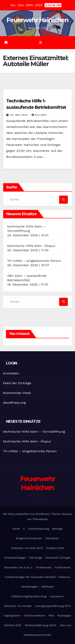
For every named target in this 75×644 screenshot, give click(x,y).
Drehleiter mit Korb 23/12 (27, 548)
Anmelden (11, 373)
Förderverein (44, 567)
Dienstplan (52, 538)
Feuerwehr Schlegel (58, 558)
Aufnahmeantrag (38, 529)
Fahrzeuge (36, 558)
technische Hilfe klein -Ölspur (31, 246)
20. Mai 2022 (19, 115)
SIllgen (39, 115)
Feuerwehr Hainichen (37, 20)
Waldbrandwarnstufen (37, 635)
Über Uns (65, 625)
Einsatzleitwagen (15, 558)
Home (16, 529)
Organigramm (12, 616)
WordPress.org (14, 403)
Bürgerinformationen (29, 538)
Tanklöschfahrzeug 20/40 (40, 625)
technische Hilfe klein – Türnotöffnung (34, 432)
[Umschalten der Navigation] (40, 43)
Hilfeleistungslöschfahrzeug (29, 596)
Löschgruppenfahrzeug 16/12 (53, 606)
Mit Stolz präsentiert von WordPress (27, 514)
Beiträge (57, 529)
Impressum (57, 596)
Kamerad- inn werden (18, 606)
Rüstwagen (64, 616)
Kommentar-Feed (17, 393)
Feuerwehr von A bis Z (18, 567)
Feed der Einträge (17, 383)
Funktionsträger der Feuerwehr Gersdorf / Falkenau (37, 577)
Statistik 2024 (13, 625)
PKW (51, 616)
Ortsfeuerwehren (34, 616)
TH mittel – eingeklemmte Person (34, 261)
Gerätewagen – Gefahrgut (37, 587)
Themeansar (40, 519)
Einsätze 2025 (55, 548)
